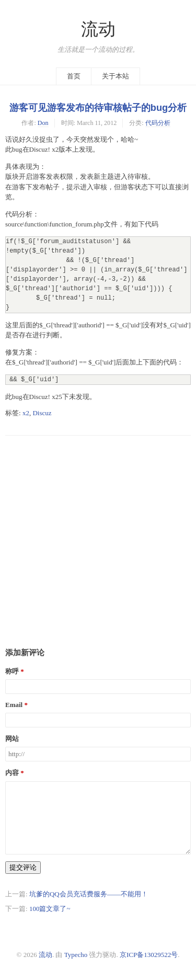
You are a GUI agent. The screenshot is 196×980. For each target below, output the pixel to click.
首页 (74, 76)
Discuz (42, 413)
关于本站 (116, 76)
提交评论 (23, 867)
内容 (12, 773)
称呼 (12, 671)
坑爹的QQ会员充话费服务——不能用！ (89, 894)
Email (14, 705)
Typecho (76, 955)
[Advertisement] (98, 534)
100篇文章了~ (50, 909)
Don (43, 123)
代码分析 (158, 123)
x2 (26, 413)
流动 (98, 29)
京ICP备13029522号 (149, 955)
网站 (12, 739)
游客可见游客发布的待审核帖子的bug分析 (98, 108)
